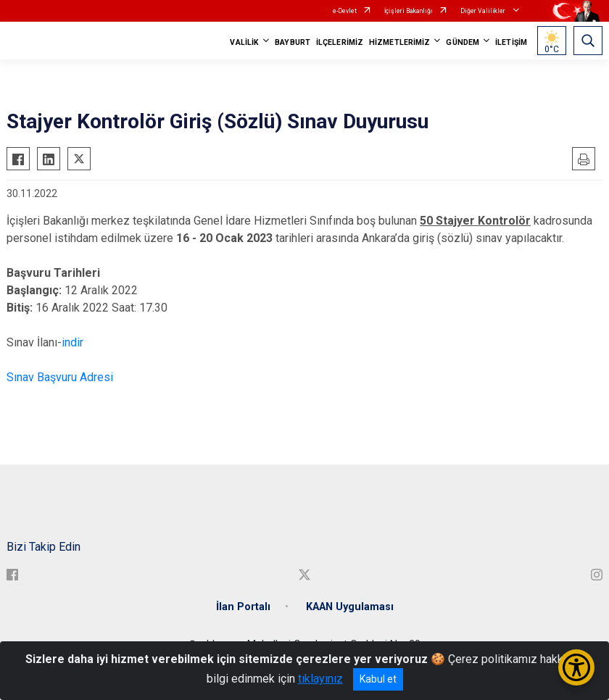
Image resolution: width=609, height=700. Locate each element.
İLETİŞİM (511, 42)
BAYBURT (293, 42)
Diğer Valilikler (484, 11)
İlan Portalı (243, 607)
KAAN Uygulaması (350, 607)
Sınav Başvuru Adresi (60, 377)
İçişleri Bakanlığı (409, 11)
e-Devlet (345, 11)
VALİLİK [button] (244, 42)
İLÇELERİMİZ (340, 42)
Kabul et (378, 679)
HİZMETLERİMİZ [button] (399, 42)
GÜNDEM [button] (463, 42)
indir (72, 342)
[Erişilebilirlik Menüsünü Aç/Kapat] (576, 667)
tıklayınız (320, 679)
